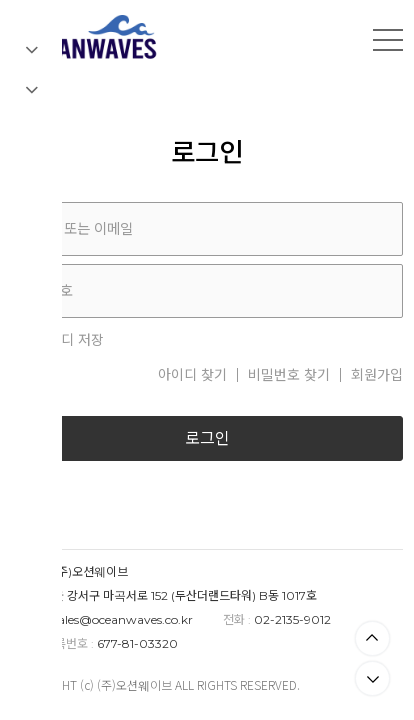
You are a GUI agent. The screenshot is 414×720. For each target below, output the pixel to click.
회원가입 (377, 375)
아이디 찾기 (192, 375)
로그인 (207, 438)
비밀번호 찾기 (289, 375)
